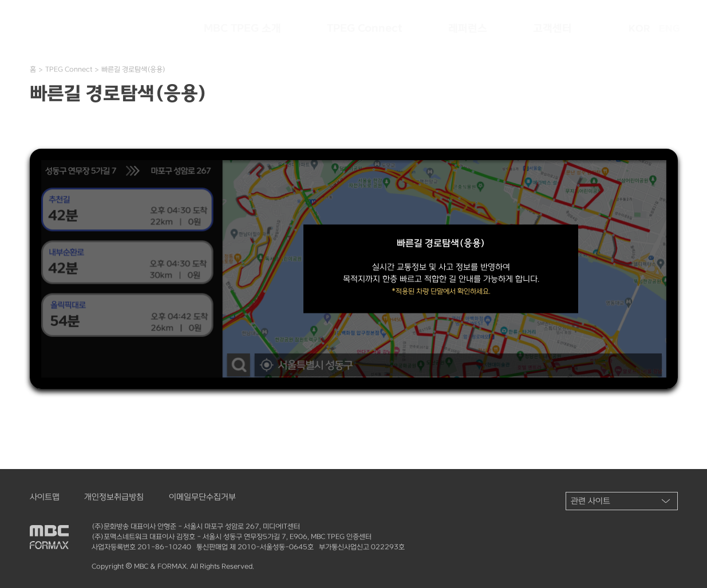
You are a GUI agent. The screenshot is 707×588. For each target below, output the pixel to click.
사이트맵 (45, 497)
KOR (639, 29)
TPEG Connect (365, 29)
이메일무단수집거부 (202, 497)
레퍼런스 (468, 29)
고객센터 (552, 29)
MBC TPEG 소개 (242, 29)
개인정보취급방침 (114, 497)
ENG (670, 29)
